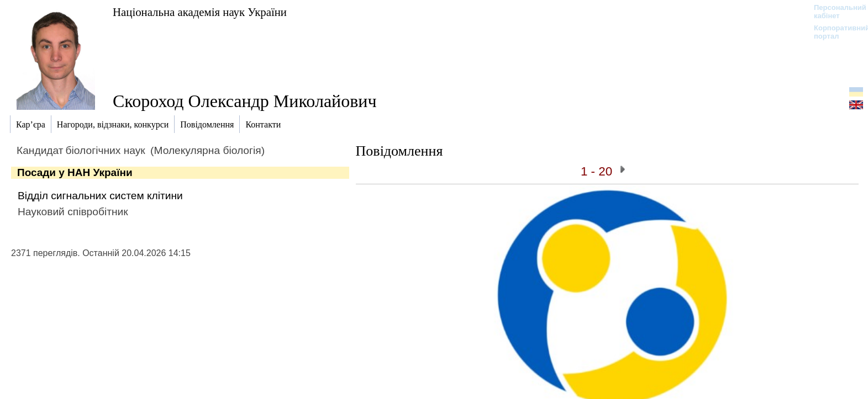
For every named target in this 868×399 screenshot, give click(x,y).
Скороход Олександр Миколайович (245, 101)
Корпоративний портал (835, 32)
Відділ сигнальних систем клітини (100, 196)
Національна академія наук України (200, 12)
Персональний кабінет (835, 12)
